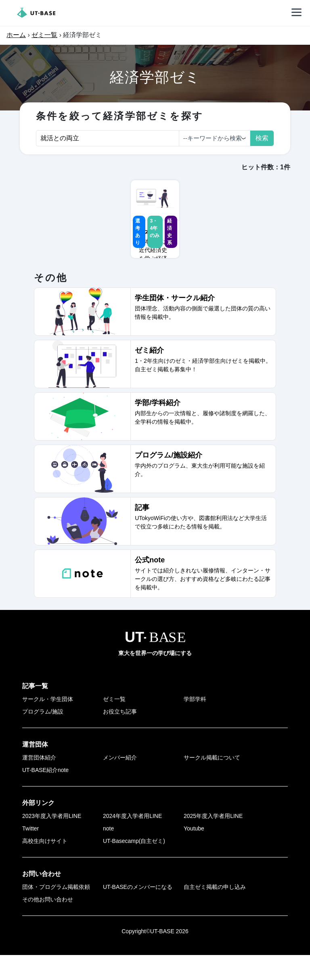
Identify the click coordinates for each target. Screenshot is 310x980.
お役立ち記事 (120, 737)
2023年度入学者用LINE (52, 841)
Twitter (30, 853)
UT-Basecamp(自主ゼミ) (134, 866)
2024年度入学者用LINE (132, 841)
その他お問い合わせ (48, 924)
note (108, 853)
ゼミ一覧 (44, 35)
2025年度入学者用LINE (213, 841)
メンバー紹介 (120, 782)
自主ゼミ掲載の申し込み (215, 912)
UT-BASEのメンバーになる (138, 912)
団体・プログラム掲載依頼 (56, 912)
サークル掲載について (212, 782)
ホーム (16, 35)
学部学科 (195, 724)
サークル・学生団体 (48, 724)
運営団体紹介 (39, 782)
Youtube (194, 853)
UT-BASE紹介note (45, 795)
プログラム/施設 (43, 737)
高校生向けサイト (45, 866)
